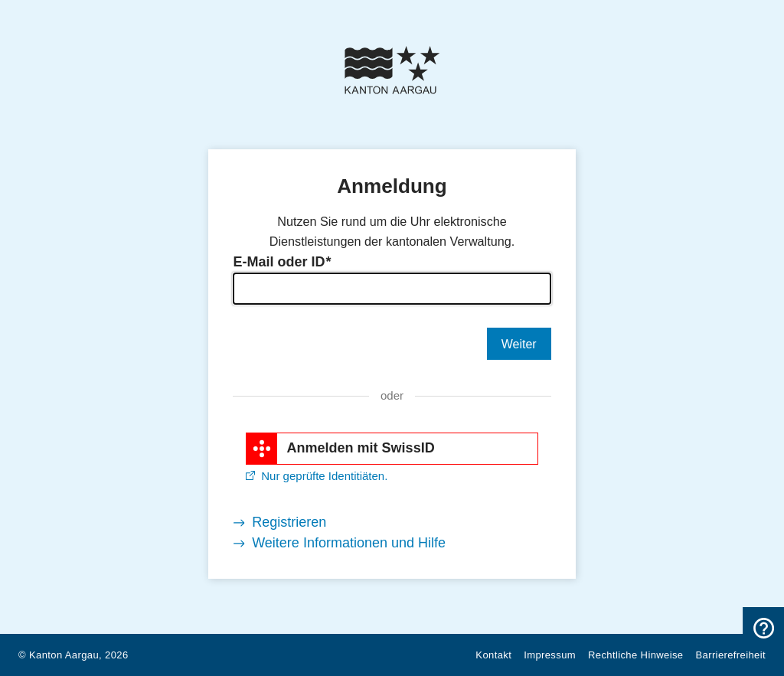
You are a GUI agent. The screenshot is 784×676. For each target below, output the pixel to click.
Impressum (550, 655)
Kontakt (493, 655)
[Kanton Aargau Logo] (392, 70)
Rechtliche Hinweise (635, 655)
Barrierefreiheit (731, 655)
